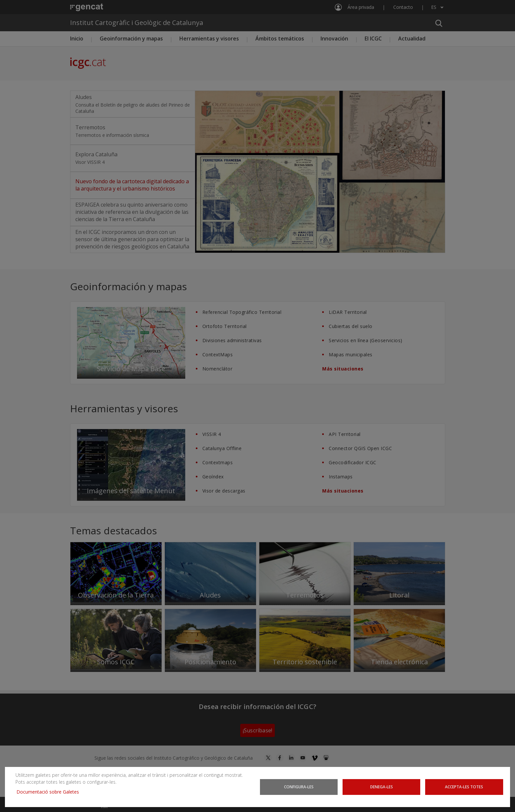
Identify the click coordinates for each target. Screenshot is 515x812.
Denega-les (382, 787)
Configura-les (299, 787)
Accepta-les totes (464, 787)
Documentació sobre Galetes (50, 792)
